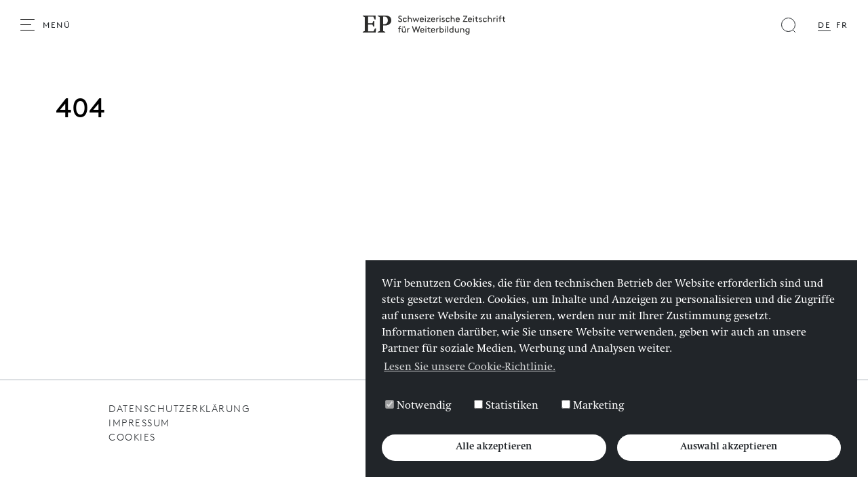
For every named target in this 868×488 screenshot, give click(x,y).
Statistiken (506, 406)
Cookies (132, 438)
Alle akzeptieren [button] (494, 447)
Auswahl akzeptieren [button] (729, 447)
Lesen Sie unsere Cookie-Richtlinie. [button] (470, 368)
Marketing (593, 406)
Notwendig (418, 406)
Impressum (139, 423)
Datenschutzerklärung (179, 409)
